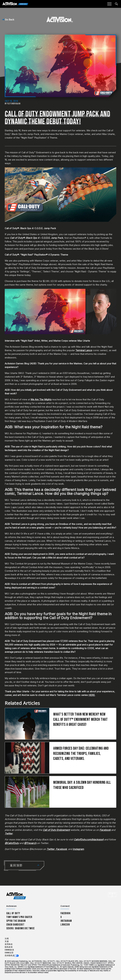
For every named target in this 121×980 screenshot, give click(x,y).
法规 (7, 939)
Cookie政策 (9, 950)
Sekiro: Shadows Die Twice (20, 928)
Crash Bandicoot (15, 925)
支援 (7, 941)
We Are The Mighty (41, 399)
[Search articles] (116, 4)
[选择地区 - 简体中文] (112, 895)
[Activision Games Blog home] (16, 896)
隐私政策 (9, 947)
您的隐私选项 (11, 956)
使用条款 (9, 944)
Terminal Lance (84, 350)
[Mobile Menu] (109, 4)
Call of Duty (13, 913)
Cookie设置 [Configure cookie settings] (9, 953)
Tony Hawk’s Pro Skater (19, 917)
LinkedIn (65, 925)
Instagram (66, 921)
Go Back (8, 20)
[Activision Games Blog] (15, 4)
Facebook (66, 913)
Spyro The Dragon (16, 921)
